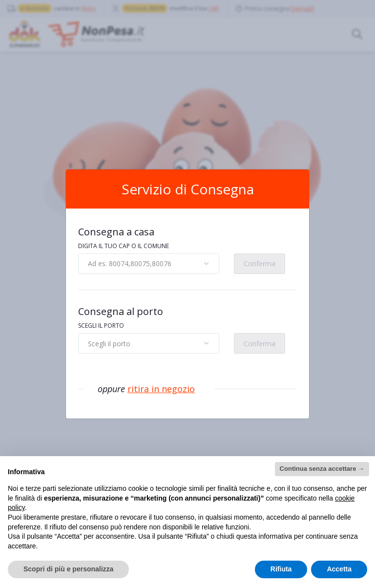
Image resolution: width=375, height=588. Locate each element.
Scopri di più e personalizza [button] (68, 569)
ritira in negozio (161, 389)
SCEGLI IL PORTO (101, 325)
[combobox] (149, 264)
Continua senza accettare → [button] (322, 469)
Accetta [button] (339, 569)
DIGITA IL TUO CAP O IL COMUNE (124, 246)
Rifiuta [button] (281, 569)
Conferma (260, 263)
